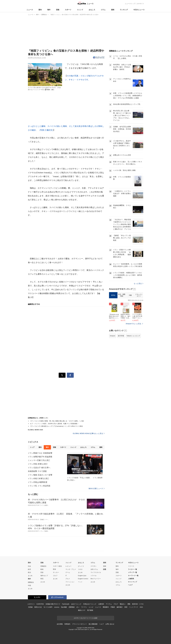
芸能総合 (43, 566)
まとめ (30, 576)
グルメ (68, 579)
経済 (29, 569)
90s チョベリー (96, 579)
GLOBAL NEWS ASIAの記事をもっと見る (89, 433)
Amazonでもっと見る (134, 324)
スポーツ (68, 10)
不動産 (113, 607)
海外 (49, 10)
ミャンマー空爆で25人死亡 (39, 460)
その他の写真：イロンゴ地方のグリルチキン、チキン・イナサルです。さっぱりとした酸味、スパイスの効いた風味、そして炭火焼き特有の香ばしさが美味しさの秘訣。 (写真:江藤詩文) (66, 103)
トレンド (80, 10)
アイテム (109, 604)
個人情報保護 (93, 624)
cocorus (57, 607)
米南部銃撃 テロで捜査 (37, 471)
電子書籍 (90, 610)
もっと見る (138, 283)
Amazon (113, 336)
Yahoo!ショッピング (133, 336)
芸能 (58, 10)
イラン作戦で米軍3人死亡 (39, 479)
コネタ (80, 569)
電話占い (123, 604)
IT (66, 576)
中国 (29, 585)
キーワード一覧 (133, 576)
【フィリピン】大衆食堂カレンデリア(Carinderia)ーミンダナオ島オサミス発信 (56, 426)
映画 (42, 569)
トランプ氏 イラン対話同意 (39, 486)
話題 (105, 569)
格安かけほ (38, 607)
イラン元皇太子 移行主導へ (39, 468)
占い (78, 607)
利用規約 (67, 624)
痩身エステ (82, 610)
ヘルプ (130, 585)
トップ (32, 447)
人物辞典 (131, 579)
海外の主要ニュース (96, 488)
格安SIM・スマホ (138, 604)
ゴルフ (55, 576)
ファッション (70, 582)
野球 (54, 569)
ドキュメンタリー (139, 295)
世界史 (113, 295)
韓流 (42, 579)
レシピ (91, 607)
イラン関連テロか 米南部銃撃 (40, 453)
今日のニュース (139, 10)
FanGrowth (66, 604)
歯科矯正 (120, 607)
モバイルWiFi (48, 607)
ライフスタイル (96, 572)
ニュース (30, 10)
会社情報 (60, 624)
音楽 (42, 572)
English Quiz (82, 576)
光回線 (30, 607)
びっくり (81, 566)
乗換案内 (106, 607)
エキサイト (140, 4)
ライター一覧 (132, 569)
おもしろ (92, 10)
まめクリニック (76, 604)
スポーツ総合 (57, 566)
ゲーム (68, 572)
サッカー (56, 572)
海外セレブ (44, 576)
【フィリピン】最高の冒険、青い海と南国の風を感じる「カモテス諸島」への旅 (57, 421)
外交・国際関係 (122, 295)
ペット (80, 582)
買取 (129, 604)
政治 (29, 572)
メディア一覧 (132, 572)
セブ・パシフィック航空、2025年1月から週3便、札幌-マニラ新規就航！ (54, 424)
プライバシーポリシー (79, 624)
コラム (103, 10)
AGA (141, 607)
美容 (126, 607)
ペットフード (133, 607)
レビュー (68, 566)
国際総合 (31, 582)
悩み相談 (64, 607)
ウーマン (84, 607)
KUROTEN (40, 604)
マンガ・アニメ (71, 569)
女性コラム (94, 569)
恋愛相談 (72, 607)
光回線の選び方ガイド (53, 604)
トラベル (94, 576)
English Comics (83, 579)
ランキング (124, 10)
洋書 (130, 295)
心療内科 (101, 604)
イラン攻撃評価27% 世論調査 (40, 457)
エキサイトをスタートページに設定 (86, 618)
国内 (40, 10)
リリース (131, 566)
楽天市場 (121, 336)
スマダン (94, 566)
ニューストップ (130, 4)
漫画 (113, 10)
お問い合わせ (110, 624)
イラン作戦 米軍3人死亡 (38, 464)
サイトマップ (132, 582)
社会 (29, 566)
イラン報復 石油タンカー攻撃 (40, 475)
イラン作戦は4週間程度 (38, 482)
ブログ (116, 604)
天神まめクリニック (90, 604)
